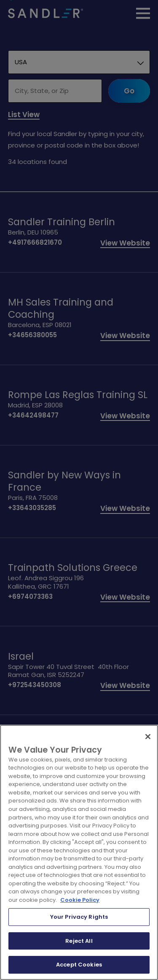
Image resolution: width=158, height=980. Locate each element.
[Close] (148, 737)
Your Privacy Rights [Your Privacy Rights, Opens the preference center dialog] (79, 917)
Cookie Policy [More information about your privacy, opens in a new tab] (80, 900)
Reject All (79, 941)
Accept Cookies (79, 965)
